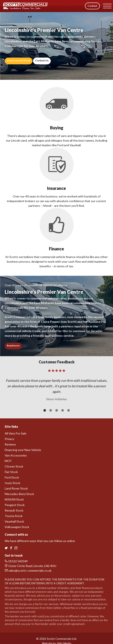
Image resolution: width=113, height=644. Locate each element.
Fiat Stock (11, 472)
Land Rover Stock (16, 488)
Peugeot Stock (15, 505)
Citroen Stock (14, 466)
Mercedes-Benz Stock (19, 494)
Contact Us (42, 60)
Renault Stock (14, 510)
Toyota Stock (14, 516)
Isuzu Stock (12, 483)
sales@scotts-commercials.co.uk (28, 570)
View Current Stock (19, 60)
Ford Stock (12, 477)
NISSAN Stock (14, 499)
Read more (13, 345)
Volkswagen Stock (17, 527)
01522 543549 (16, 561)
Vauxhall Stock (14, 521)
